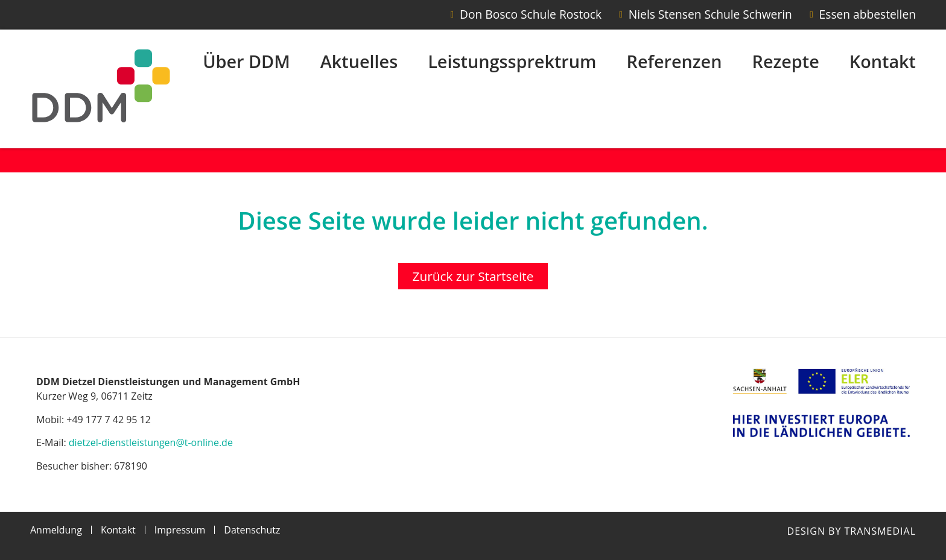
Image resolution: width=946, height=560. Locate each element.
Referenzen (675, 61)
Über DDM (246, 61)
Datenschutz (252, 530)
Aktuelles (359, 61)
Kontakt (883, 61)
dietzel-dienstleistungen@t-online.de (151, 442)
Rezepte (785, 61)
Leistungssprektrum (512, 61)
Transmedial (880, 531)
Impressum (180, 530)
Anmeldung (56, 530)
